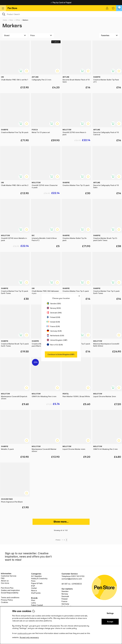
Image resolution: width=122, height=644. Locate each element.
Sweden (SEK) (54, 304)
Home (5, 20)
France (64, 601)
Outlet (34, 588)
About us (5, 581)
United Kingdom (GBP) (57, 340)
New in (34, 591)
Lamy (33, 603)
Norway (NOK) (54, 308)
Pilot (33, 600)
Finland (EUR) (54, 317)
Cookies (4, 602)
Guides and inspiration (10, 590)
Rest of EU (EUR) (55, 345)
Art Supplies (36, 576)
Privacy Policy (7, 600)
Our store (5, 583)
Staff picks (36, 593)
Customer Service (9, 576)
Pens (11, 20)
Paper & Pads (37, 583)
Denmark (65, 596)
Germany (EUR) (54, 331)
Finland (65, 599)
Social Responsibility (10, 593)
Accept (110, 622)
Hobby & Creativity (39, 579)
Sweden (65, 591)
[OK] (61, 14)
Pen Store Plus (7, 588)
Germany (65, 604)
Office (18, 20)
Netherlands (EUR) (55, 336)
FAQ (3, 578)
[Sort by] (109, 35)
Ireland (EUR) (53, 322)
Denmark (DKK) (54, 313)
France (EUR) (53, 326)
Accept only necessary (29, 637)
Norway (65, 594)
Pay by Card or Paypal (61, 3)
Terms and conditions (10, 597)
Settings (110, 613)
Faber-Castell (37, 605)
